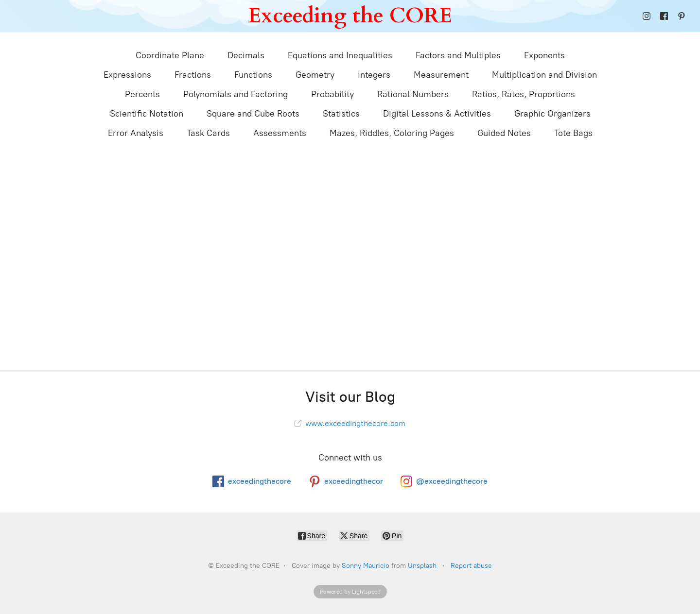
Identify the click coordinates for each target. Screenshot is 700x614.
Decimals (246, 55)
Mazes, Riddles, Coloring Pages (392, 133)
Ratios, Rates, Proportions (524, 94)
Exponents (544, 55)
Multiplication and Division (544, 75)
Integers (374, 75)
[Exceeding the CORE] (350, 16)
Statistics (341, 114)
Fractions (193, 75)
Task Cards (208, 133)
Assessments (280, 133)
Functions (253, 75)
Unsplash (422, 566)
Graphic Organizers (552, 114)
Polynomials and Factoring (236, 94)
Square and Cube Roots (253, 114)
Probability (332, 94)
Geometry (315, 75)
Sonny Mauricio (366, 566)
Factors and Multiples (458, 55)
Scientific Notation (147, 114)
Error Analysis (136, 133)
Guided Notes (504, 133)
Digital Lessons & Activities (437, 114)
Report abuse (471, 566)
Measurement (441, 75)
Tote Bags (573, 133)
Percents (142, 94)
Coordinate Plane (170, 55)
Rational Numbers (413, 94)
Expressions (127, 75)
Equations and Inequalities (340, 55)
